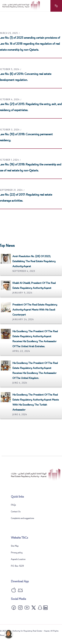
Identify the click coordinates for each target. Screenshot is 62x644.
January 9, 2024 (22, 293)
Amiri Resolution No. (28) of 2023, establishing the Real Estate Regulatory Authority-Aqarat (34, 261)
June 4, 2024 (20, 383)
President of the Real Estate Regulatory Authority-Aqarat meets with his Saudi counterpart (35, 310)
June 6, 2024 (20, 415)
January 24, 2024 (23, 319)
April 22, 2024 (21, 351)
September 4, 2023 (24, 271)
